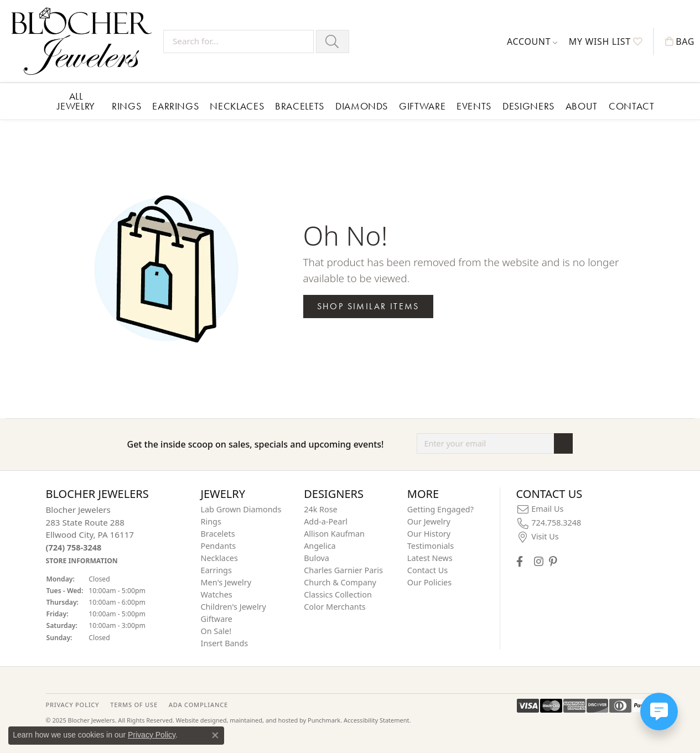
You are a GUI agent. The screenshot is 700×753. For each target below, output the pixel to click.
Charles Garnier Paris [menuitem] (343, 570)
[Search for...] (238, 41)
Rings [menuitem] (211, 521)
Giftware (422, 106)
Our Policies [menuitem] (429, 582)
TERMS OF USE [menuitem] (134, 705)
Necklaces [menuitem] (219, 558)
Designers (528, 106)
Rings (126, 106)
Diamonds (362, 106)
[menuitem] (540, 509)
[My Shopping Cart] (680, 41)
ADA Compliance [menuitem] (198, 705)
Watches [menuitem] (217, 594)
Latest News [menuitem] (430, 558)
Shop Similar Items (368, 306)
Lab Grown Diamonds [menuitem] (241, 509)
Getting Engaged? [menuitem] (440, 509)
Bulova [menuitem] (317, 558)
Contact (631, 106)
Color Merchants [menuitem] (335, 607)
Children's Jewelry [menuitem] (234, 607)
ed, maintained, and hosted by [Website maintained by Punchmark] (263, 721)
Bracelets (300, 106)
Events (474, 106)
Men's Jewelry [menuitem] (226, 582)
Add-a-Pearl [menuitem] (326, 521)
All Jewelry (76, 101)
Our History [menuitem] (429, 534)
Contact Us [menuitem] (427, 570)
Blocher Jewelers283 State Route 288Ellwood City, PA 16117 (90, 535)
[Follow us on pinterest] (553, 561)
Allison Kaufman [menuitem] (334, 534)
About (582, 106)
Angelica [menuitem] (320, 546)
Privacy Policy (152, 735)
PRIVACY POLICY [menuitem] (73, 705)
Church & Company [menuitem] (340, 582)
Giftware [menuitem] (217, 619)
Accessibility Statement (377, 721)
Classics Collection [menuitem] (338, 594)
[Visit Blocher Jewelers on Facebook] (520, 561)
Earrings (175, 106)
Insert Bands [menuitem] (225, 643)
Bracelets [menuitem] (218, 534)
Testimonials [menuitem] (431, 546)
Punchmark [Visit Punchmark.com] (324, 721)
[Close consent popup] (215, 735)
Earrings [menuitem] (216, 570)
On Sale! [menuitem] (216, 631)
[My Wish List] (606, 41)
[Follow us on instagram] (539, 561)
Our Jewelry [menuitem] (429, 521)
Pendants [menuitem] (219, 546)
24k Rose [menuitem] (321, 509)
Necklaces (237, 106)
